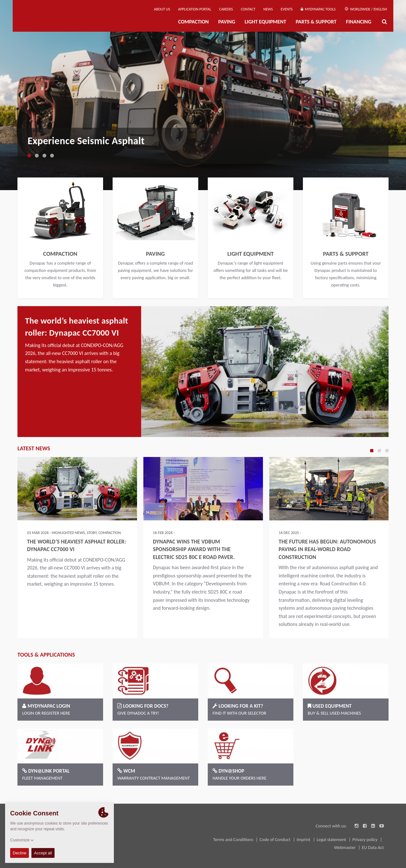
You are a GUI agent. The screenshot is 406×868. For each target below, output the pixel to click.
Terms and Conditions (234, 839)
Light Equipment (265, 22)
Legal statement (332, 839)
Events (287, 9)
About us (162, 9)
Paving (227, 22)
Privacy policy (365, 839)
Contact (248, 9)
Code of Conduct (275, 839)
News (268, 9)
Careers (226, 9)
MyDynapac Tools (318, 9)
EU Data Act (373, 847)
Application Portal (195, 9)
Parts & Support (316, 22)
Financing (359, 22)
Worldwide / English (366, 9)
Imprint (304, 839)
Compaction (193, 22)
